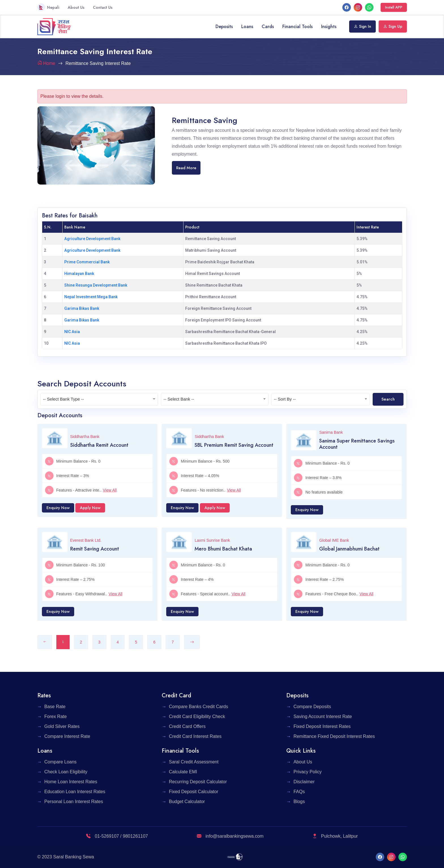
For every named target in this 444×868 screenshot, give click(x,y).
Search (388, 399)
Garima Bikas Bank (82, 308)
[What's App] (369, 7)
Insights (329, 27)
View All (110, 490)
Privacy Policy (308, 772)
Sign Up (393, 26)
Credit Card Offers (187, 726)
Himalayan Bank (79, 274)
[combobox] (99, 399)
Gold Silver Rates (62, 726)
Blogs (299, 802)
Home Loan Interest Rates (71, 782)
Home (49, 63)
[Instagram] (358, 7)
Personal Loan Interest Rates (74, 802)
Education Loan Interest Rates (75, 792)
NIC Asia (72, 332)
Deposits (224, 27)
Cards (268, 27)
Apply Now (90, 508)
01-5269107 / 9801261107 (117, 836)
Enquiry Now (58, 508)
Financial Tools (297, 27)
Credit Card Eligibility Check (197, 716)
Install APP (394, 7)
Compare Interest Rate (67, 736)
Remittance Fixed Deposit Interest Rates (334, 736)
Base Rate (55, 707)
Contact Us (103, 7)
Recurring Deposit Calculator (198, 782)
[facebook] (347, 7)
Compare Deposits (312, 707)
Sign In (362, 26)
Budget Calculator (187, 802)
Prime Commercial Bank (87, 262)
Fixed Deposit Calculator (193, 792)
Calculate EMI (183, 772)
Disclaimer (304, 782)
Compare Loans (61, 762)
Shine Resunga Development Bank (96, 285)
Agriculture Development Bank (92, 239)
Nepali (48, 7)
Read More (186, 168)
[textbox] (99, 399)
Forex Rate (56, 716)
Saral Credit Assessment (194, 762)
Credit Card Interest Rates (195, 736)
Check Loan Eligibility (66, 772)
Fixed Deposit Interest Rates (322, 726)
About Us (76, 7)
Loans (247, 27)
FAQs (299, 792)
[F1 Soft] (235, 857)
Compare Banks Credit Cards (198, 707)
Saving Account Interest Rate (323, 716)
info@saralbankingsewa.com (230, 836)
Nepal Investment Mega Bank (91, 297)
